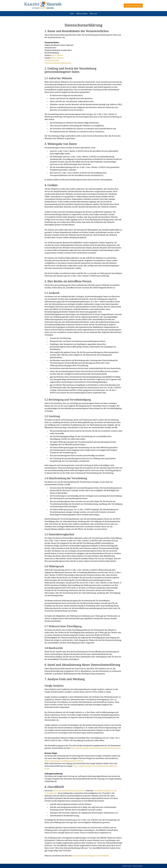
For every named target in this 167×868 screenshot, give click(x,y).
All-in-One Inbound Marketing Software (69, 791)
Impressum (127, 866)
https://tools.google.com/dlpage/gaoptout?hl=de (64, 761)
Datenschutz (138, 866)
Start (72, 14)
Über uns (93, 14)
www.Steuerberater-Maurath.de (58, 63)
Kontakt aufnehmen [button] (133, 6)
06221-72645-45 (57, 58)
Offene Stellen (82, 14)
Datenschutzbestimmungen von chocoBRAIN (90, 856)
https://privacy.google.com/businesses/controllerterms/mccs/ (96, 748)
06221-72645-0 (57, 55)
